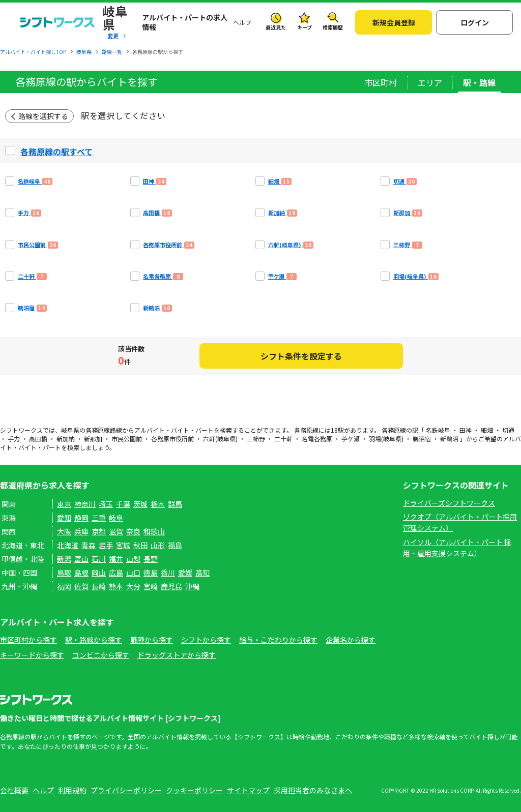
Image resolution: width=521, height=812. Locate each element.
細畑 (487, 430)
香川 (168, 573)
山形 (158, 545)
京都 (99, 531)
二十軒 (283, 439)
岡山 (99, 573)
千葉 (123, 504)
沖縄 (192, 586)
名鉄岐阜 (438, 430)
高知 (202, 573)
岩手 (106, 545)
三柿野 (256, 439)
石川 (99, 559)
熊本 (116, 586)
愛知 (64, 518)
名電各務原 (317, 439)
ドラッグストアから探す (177, 655)
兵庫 (81, 531)
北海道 (68, 545)
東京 (64, 504)
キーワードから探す (32, 655)
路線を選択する (43, 116)
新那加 (93, 439)
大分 (133, 586)
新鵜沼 (449, 439)
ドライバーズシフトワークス (449, 503)
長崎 (99, 586)
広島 (116, 573)
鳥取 (64, 573)
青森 (89, 545)
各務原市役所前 (172, 439)
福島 (175, 545)
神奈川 (85, 504)
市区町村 (381, 82)
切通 (508, 430)
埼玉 (106, 504)
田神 (466, 430)
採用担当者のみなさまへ (313, 790)
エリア (430, 82)
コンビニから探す (101, 655)
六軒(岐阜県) (220, 439)
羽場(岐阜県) (386, 439)
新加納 (66, 439)
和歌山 (154, 531)
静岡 (81, 518)
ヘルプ (242, 22)
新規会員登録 (394, 22)
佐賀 (81, 586)
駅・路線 (479, 82)
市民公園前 (127, 439)
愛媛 (185, 573)
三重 (99, 518)
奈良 (133, 531)
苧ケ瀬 (351, 439)
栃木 (158, 504)
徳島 (151, 573)
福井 (116, 559)
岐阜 (116, 518)
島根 (81, 573)
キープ (305, 27)
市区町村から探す (28, 640)
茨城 (140, 504)
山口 (133, 573)
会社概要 (14, 790)
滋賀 (116, 531)
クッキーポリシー (194, 790)
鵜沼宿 (422, 439)
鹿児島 (171, 586)
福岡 (64, 586)
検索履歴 (333, 27)
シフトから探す (206, 640)
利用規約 (72, 790)
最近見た (276, 27)
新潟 (64, 559)
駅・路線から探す (94, 640)
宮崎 (151, 586)
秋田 (140, 545)
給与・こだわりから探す (278, 640)
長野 (151, 559)
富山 (81, 559)
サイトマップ (248, 790)
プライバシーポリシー (126, 790)
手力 (14, 439)
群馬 (175, 504)
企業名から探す (351, 640)
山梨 (133, 559)
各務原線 (98, 430)
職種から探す (152, 640)
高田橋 (38, 439)
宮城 (123, 545)
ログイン (475, 22)
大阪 (64, 531)
